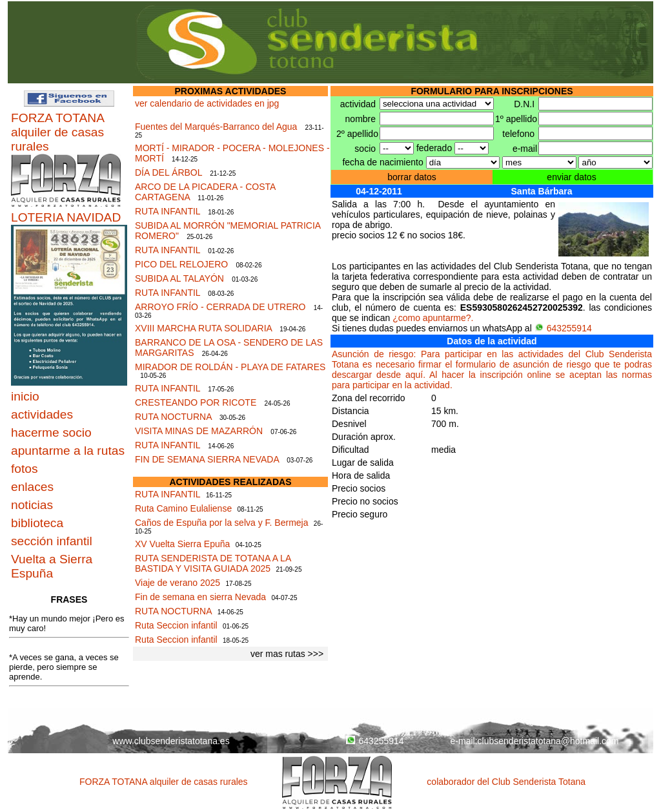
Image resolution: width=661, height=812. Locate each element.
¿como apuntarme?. (433, 318)
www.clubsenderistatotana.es (171, 741)
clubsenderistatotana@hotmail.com (548, 741)
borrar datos (412, 177)
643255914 (563, 328)
